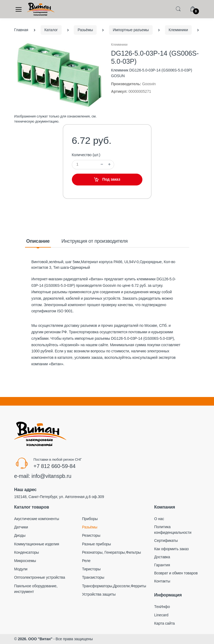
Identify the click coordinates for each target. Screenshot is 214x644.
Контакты (162, 581)
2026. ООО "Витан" (35, 639)
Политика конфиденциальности (173, 530)
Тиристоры (91, 569)
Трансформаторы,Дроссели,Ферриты (114, 586)
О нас (159, 519)
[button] (178, 9)
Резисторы (91, 535)
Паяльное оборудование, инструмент (36, 589)
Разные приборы (97, 544)
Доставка (162, 557)
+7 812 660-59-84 (54, 466)
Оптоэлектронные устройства (40, 577)
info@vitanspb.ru (51, 476)
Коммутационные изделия (37, 544)
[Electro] (41, 9)
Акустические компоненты (37, 519)
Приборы (90, 519)
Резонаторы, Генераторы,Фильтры (112, 552)
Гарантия (162, 565)
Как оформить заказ (171, 549)
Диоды (20, 535)
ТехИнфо (162, 607)
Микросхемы (25, 561)
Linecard (161, 615)
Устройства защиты (99, 594)
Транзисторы (93, 577)
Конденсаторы (27, 552)
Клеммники (119, 45)
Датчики (21, 527)
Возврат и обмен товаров (176, 573)
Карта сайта (164, 623)
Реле (86, 561)
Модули (21, 569)
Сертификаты (166, 541)
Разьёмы (90, 527)
